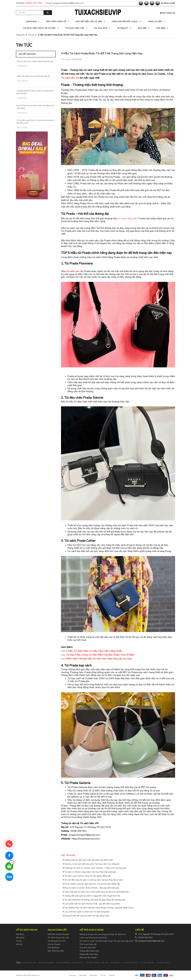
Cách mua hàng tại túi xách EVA (93, 938)
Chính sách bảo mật (88, 944)
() (168, 13)
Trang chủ (20, 35)
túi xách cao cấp (75, 271)
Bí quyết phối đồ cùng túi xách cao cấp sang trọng (87, 916)
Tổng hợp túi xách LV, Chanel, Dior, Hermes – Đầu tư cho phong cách (95, 868)
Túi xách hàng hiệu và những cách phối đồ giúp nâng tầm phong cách (95, 900)
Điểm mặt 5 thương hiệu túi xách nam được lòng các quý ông (99, 659)
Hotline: (30, 3)
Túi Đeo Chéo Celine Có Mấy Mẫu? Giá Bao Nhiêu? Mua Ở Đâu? (100, 655)
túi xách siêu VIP (130, 962)
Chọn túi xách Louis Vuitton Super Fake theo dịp (35, 61)
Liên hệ (19, 944)
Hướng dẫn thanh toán (89, 951)
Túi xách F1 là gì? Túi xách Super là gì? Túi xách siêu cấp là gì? (107, 941)
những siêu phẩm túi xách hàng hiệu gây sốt (33, 76)
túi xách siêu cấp (147, 962)
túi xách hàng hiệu (128, 218)
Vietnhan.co (36, 975)
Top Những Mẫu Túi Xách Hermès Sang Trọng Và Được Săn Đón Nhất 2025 (99, 908)
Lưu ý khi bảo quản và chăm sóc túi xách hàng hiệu (87, 912)
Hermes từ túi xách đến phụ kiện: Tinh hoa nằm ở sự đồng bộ (92, 864)
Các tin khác (68, 855)
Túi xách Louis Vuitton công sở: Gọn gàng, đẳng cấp (87, 876)
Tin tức (31, 35)
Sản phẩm (20, 938)
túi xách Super (163, 962)
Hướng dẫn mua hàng (89, 954)
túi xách (105, 962)
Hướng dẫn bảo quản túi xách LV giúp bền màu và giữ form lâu (92, 896)
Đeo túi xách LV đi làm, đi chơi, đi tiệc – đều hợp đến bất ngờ (92, 888)
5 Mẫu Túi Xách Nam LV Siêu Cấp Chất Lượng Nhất (94, 651)
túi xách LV (116, 962)
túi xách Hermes (63, 962)
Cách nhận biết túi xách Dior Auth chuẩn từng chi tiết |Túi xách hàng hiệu (97, 892)
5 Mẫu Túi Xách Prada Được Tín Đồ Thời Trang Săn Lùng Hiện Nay (102, 53)
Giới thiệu (20, 934)
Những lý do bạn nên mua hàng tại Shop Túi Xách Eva (103, 934)
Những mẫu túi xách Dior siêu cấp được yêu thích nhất (89, 860)
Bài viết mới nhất (27, 54)
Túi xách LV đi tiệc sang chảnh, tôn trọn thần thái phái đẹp (90, 872)
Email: (65, 3)
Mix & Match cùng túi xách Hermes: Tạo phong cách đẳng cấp (92, 884)
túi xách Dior (78, 962)
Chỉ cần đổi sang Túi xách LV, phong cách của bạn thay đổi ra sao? (94, 880)
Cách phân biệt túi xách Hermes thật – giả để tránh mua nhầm (92, 904)
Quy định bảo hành (88, 948)
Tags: (18, 962)
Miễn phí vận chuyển (88, 957)
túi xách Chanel (93, 962)
